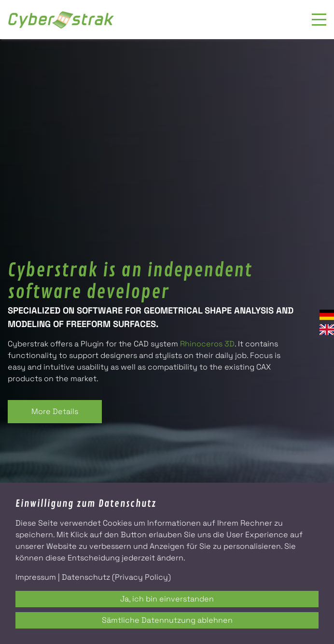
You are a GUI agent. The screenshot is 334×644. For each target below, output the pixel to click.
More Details (55, 411)
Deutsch (327, 315)
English (327, 330)
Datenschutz (86, 577)
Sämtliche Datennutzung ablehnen (167, 620)
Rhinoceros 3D (207, 344)
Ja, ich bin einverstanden (167, 599)
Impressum (36, 577)
